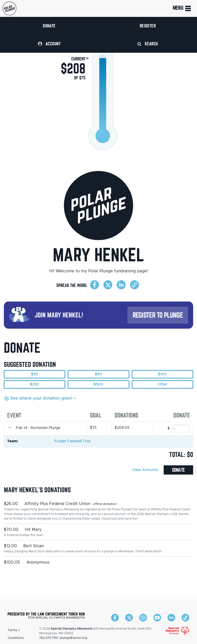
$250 (35, 384)
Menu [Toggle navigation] (182, 8)
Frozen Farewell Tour (72, 441)
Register (148, 26)
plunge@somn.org (73, 638)
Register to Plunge (158, 315)
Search (148, 44)
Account (49, 44)
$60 (98, 374)
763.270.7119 (48, 638)
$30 (35, 374)
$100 (162, 374)
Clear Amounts (145, 470)
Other (162, 384)
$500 (98, 384)
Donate (49, 26)
